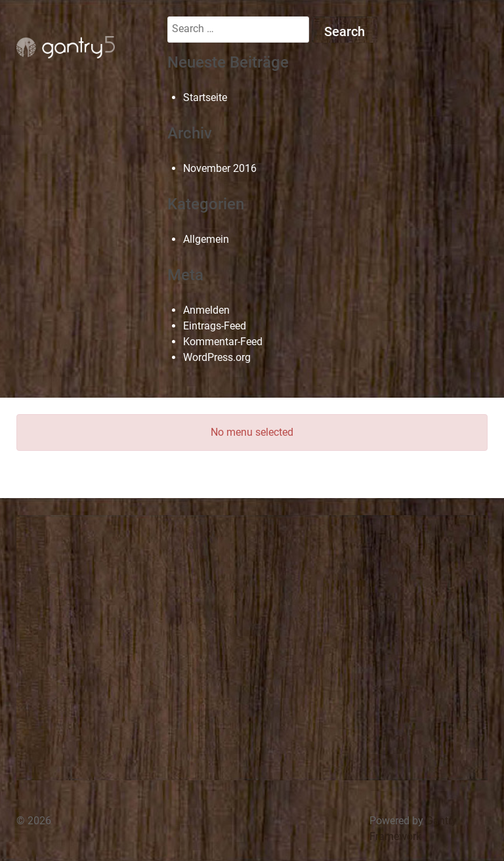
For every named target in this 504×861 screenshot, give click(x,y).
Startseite (205, 97)
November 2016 (220, 168)
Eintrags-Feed (215, 326)
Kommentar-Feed (223, 342)
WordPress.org (217, 357)
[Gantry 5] (66, 47)
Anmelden (206, 310)
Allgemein (206, 239)
